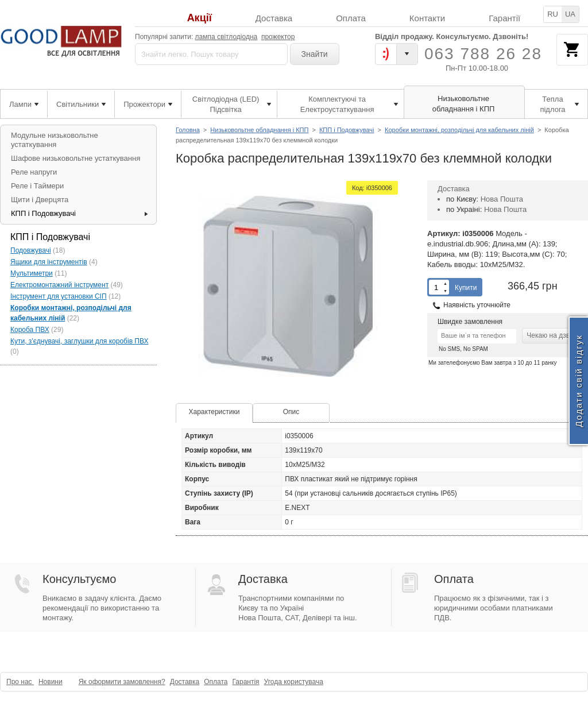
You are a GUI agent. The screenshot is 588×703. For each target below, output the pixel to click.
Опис (291, 412)
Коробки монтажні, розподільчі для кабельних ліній (459, 130)
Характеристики (214, 412)
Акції (200, 18)
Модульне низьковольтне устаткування (55, 140)
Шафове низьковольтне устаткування (76, 158)
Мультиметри (32, 273)
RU (553, 14)
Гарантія (245, 682)
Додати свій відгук (579, 381)
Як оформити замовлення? (122, 682)
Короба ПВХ (30, 330)
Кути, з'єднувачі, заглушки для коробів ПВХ (79, 341)
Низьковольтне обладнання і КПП (259, 130)
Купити (466, 288)
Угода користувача (294, 682)
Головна (188, 130)
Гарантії (504, 18)
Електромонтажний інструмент (59, 285)
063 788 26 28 (483, 54)
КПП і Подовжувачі (347, 130)
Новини (51, 682)
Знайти (315, 54)
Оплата (351, 18)
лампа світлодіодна (227, 37)
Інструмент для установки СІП (59, 296)
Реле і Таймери (37, 186)
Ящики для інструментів (49, 262)
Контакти (427, 18)
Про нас (20, 682)
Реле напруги (34, 172)
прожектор (278, 37)
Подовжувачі (31, 250)
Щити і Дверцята (40, 200)
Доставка (274, 18)
